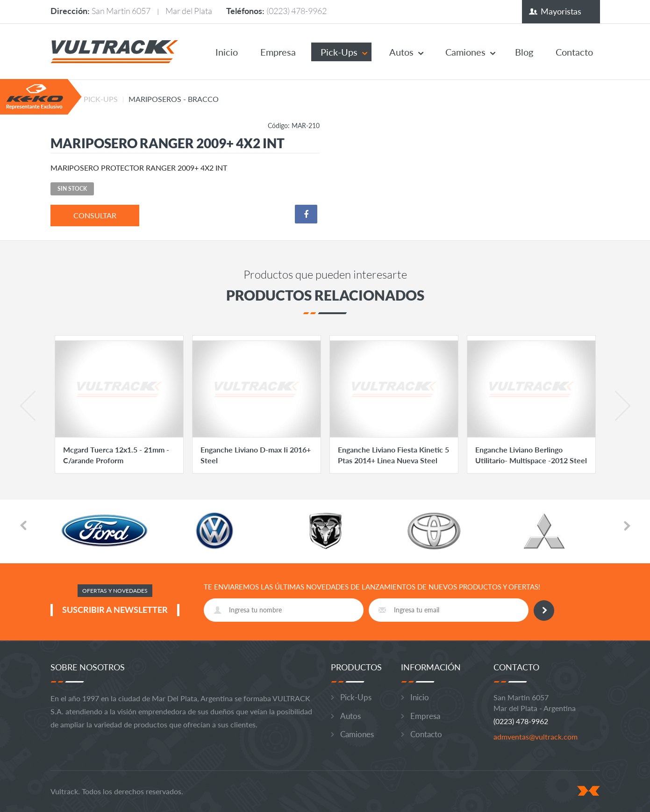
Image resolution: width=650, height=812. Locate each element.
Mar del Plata (189, 11)
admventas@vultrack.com (536, 737)
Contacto (574, 52)
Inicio (227, 52)
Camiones (465, 52)
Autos (401, 52)
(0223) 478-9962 (296, 11)
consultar (95, 215)
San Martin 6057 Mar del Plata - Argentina (535, 703)
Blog (524, 52)
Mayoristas (561, 11)
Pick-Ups (339, 52)
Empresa (278, 52)
